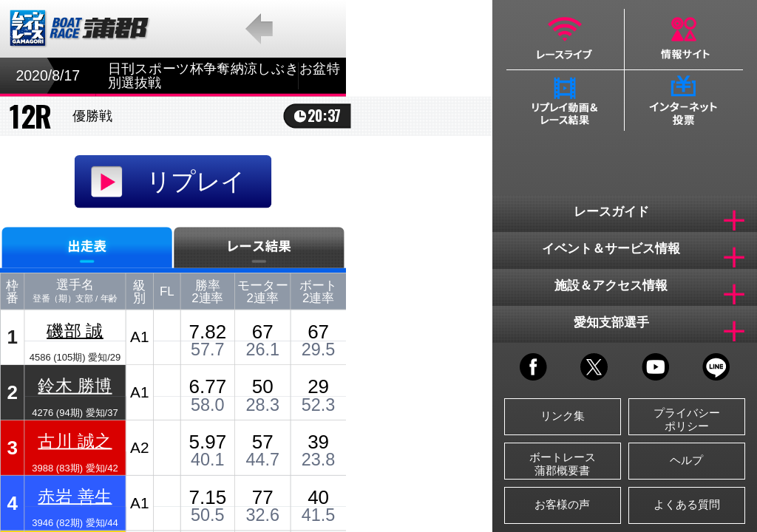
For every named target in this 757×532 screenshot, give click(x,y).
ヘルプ (686, 460)
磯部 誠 (75, 330)
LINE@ (716, 367)
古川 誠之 (75, 441)
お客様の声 (562, 504)
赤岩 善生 (75, 496)
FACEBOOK (533, 367)
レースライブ (565, 39)
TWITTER (594, 367)
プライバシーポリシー (687, 419)
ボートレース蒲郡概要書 (563, 464)
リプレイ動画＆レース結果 (565, 100)
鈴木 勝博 (75, 385)
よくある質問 (687, 504)
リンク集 (563, 416)
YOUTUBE (655, 367)
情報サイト (684, 39)
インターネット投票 (684, 100)
